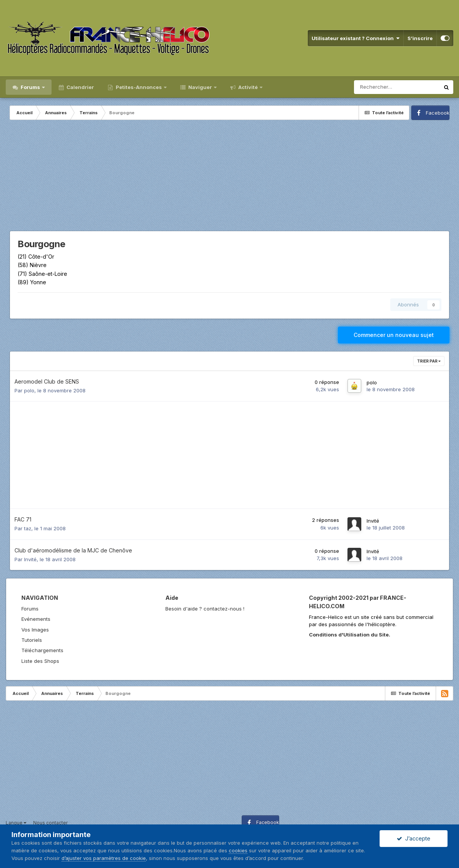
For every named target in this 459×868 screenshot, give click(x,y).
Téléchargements (42, 650)
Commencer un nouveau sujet (394, 335)
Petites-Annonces (139, 87)
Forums (30, 87)
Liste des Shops (40, 661)
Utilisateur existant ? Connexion (356, 38)
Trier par (429, 361)
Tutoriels (32, 640)
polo (29, 390)
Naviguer (200, 87)
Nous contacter (50, 823)
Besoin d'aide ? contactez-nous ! (205, 609)
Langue (16, 823)
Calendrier (80, 87)
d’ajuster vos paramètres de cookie (104, 858)
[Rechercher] (397, 87)
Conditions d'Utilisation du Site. (350, 635)
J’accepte (414, 838)
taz (28, 528)
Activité (248, 87)
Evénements (36, 619)
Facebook (438, 113)
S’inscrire (420, 38)
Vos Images (35, 630)
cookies (238, 850)
